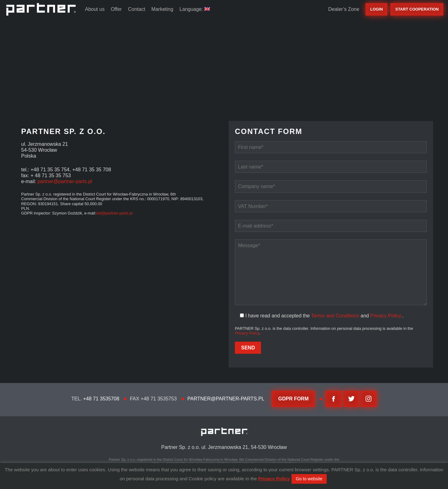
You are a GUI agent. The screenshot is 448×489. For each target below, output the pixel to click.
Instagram (369, 399)
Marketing (162, 9)
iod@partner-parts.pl (114, 213)
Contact (136, 9)
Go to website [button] (309, 479)
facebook (334, 399)
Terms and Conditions (335, 316)
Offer (116, 9)
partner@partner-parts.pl (65, 181)
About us (95, 9)
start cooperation (417, 9)
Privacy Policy (247, 333)
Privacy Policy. (386, 316)
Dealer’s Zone (344, 9)
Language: (195, 9)
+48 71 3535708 (101, 399)
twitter (351, 399)
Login (377, 9)
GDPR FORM (293, 399)
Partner (41, 9)
